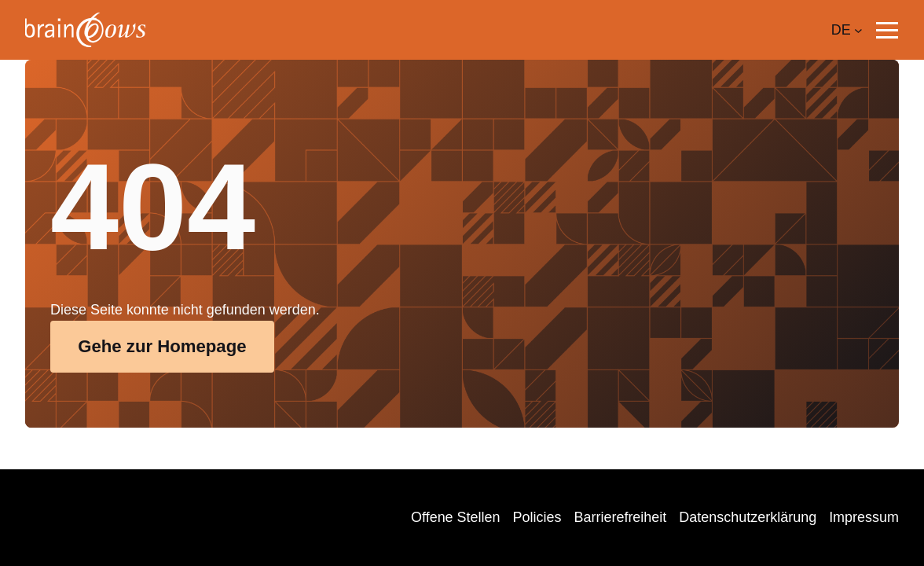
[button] (887, 30)
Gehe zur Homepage (162, 346)
